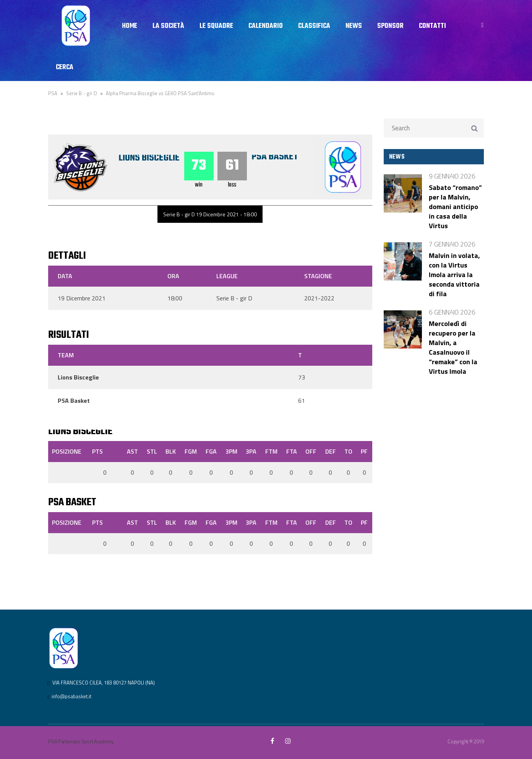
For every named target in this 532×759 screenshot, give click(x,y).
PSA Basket (275, 157)
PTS (97, 451)
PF (364, 451)
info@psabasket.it (71, 696)
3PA (251, 451)
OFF (311, 451)
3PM (231, 451)
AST (132, 451)
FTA (292, 451)
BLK (171, 451)
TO (348, 451)
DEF (331, 451)
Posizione (67, 451)
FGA (211, 451)
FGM (191, 451)
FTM (271, 451)
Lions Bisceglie (149, 158)
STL (152, 451)
